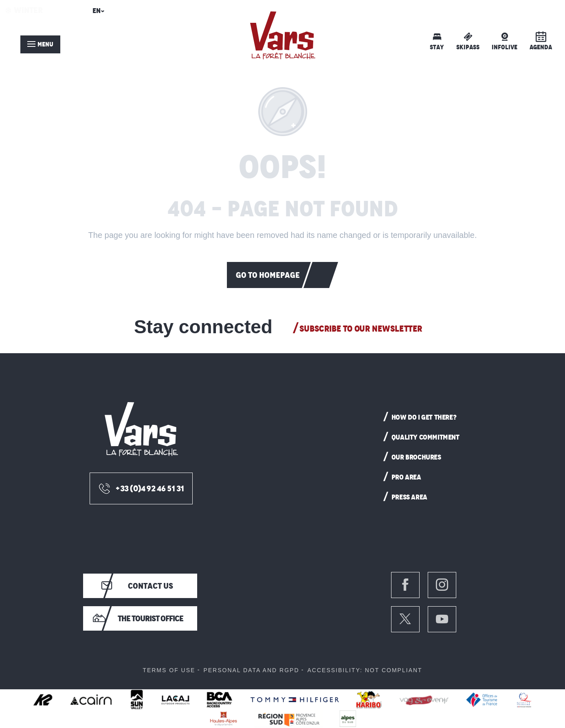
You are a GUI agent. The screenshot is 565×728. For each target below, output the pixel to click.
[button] (97, 13)
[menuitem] (283, 35)
